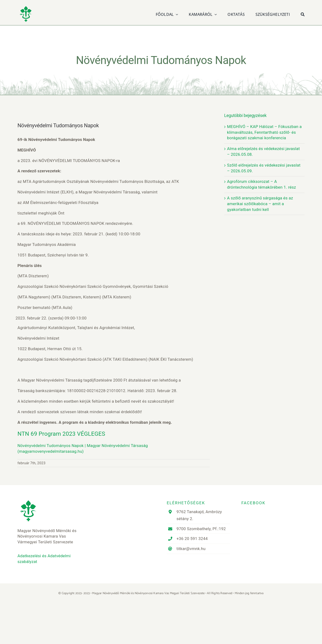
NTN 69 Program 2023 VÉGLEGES (61, 434)
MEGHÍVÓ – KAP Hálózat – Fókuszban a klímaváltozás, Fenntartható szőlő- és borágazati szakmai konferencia (264, 132)
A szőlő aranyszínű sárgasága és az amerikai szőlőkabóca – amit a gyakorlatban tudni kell (260, 204)
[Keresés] (303, 14)
